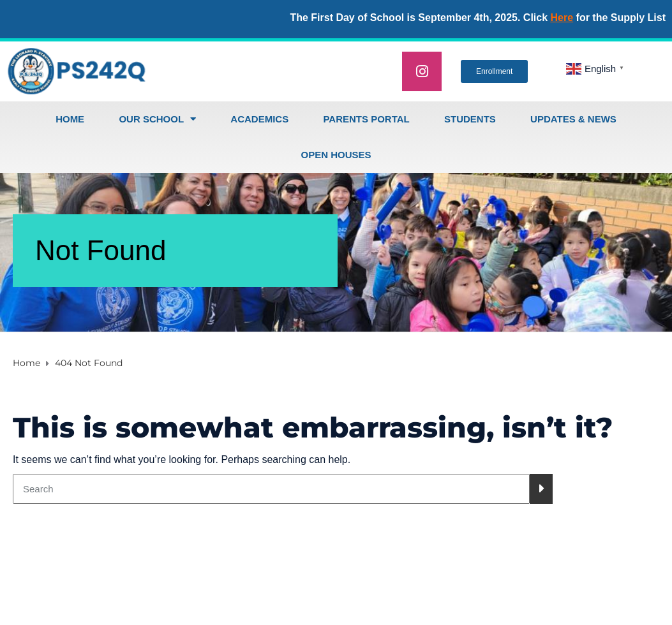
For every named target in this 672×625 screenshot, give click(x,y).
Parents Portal (366, 119)
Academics (259, 119)
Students (470, 119)
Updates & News (573, 119)
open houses (336, 155)
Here (562, 18)
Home (70, 119)
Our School (157, 119)
